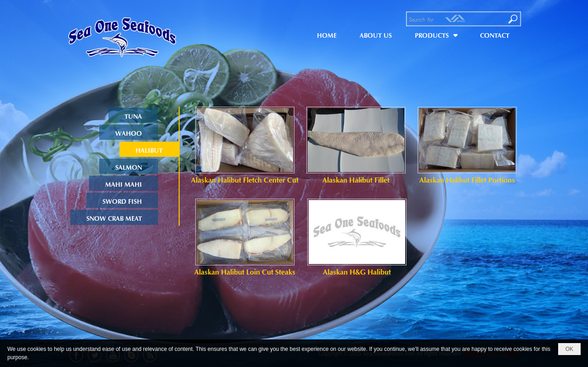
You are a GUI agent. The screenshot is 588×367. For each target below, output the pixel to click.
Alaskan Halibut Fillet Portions (467, 179)
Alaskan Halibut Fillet (356, 179)
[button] (436, 34)
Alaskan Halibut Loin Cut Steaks (245, 271)
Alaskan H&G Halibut (357, 271)
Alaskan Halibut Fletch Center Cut (245, 179)
